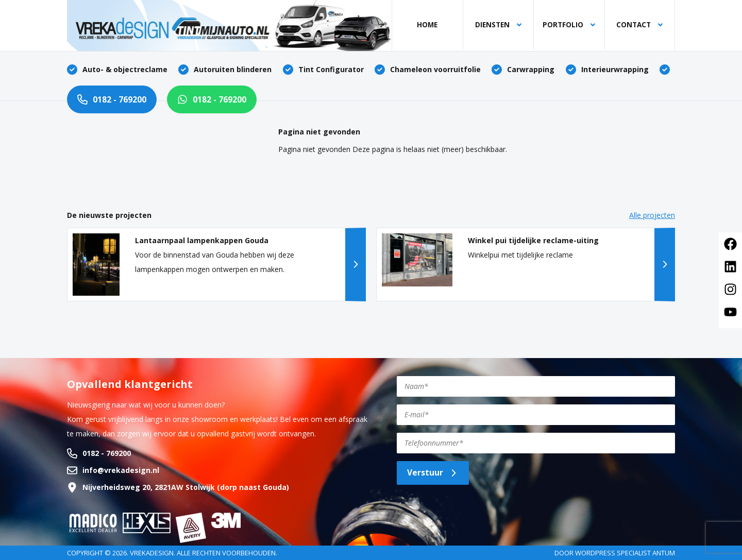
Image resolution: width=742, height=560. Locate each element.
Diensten (498, 25)
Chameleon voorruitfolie (435, 69)
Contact (639, 25)
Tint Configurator (331, 69)
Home (427, 25)
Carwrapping (531, 69)
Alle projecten (652, 215)
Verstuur (433, 472)
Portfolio (569, 25)
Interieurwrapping (615, 69)
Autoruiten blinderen (233, 69)
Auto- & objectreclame (125, 69)
